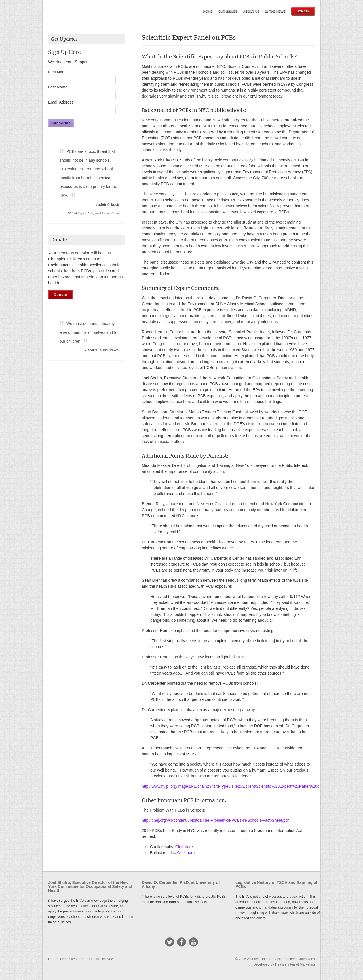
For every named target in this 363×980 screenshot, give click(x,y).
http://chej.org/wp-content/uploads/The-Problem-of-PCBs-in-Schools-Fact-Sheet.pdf (215, 820)
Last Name (58, 87)
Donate (303, 11)
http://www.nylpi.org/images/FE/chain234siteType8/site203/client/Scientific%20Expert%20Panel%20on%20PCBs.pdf (244, 786)
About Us (251, 11)
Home (208, 11)
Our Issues (228, 11)
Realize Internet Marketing (295, 964)
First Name (58, 72)
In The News (275, 11)
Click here (184, 847)
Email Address (61, 102)
